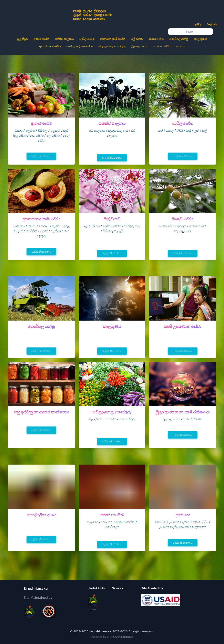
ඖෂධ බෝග (156, 39)
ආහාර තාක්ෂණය (50, 46)
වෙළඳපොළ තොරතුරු (112, 46)
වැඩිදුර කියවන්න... (41, 156)
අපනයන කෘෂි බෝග (113, 39)
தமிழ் (198, 24)
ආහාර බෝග (41, 39)
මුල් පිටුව (22, 39)
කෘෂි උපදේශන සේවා (79, 46)
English (212, 24)
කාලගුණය (200, 39)
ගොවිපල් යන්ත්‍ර (179, 39)
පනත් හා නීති (161, 46)
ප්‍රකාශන (180, 46)
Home (92, 609)
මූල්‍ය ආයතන (139, 46)
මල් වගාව (137, 39)
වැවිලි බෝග (87, 39)
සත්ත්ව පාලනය (64, 39)
